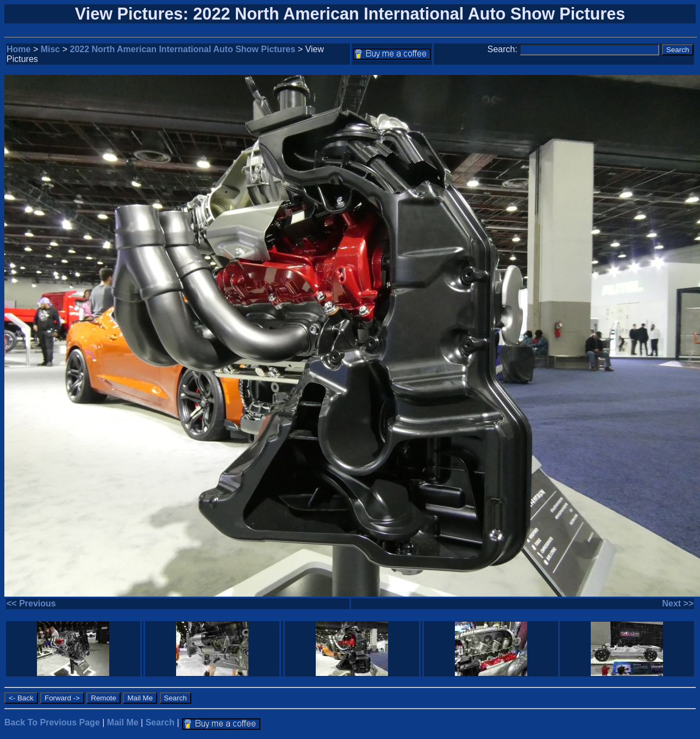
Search (160, 722)
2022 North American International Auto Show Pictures (183, 49)
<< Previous (31, 603)
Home (18, 49)
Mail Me (123, 722)
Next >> (678, 603)
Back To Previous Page (52, 722)
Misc (51, 49)
